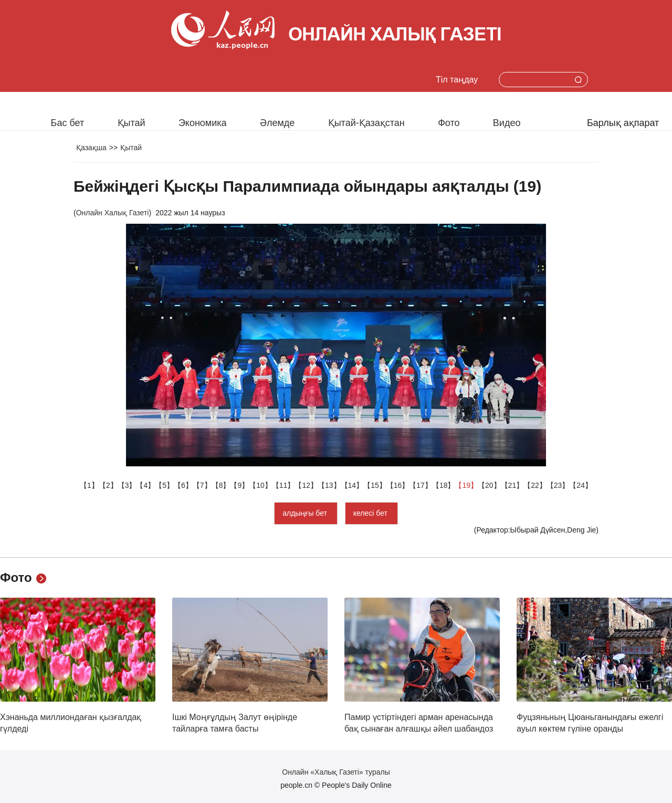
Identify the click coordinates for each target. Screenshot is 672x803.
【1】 (89, 485)
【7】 (202, 485)
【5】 (164, 485)
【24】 (581, 485)
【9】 (239, 485)
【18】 (444, 485)
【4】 (145, 485)
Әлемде (277, 123)
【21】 (512, 485)
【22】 (535, 485)
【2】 (108, 485)
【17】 (421, 485)
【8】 (221, 485)
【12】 (306, 485)
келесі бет (371, 513)
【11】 (283, 485)
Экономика (203, 123)
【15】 (375, 485)
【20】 (489, 485)
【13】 (329, 485)
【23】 (558, 485)
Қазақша (91, 148)
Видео (507, 123)
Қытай (132, 123)
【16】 (398, 485)
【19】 (466, 485)
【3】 (127, 485)
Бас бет (68, 123)
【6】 (183, 485)
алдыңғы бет (306, 513)
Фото (449, 123)
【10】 (260, 485)
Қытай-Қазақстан (366, 123)
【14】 (352, 485)
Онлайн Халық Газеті (113, 213)
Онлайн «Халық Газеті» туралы (336, 772)
